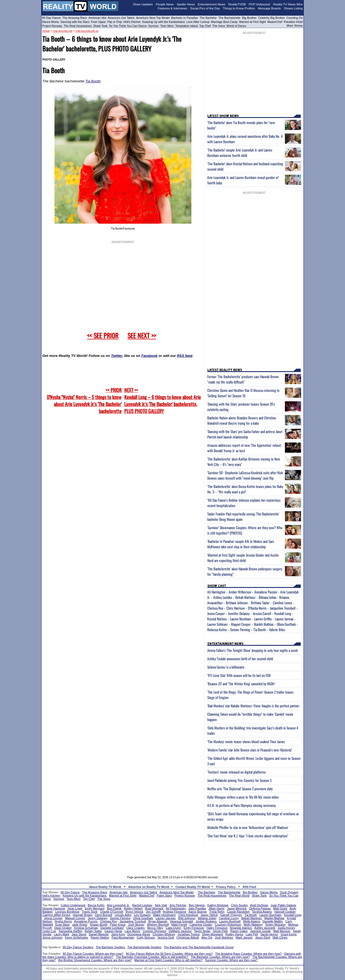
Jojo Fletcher (178, 905)
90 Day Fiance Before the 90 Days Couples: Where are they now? (169, 954)
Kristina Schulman (86, 928)
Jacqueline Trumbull (283, 608)
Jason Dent (263, 937)
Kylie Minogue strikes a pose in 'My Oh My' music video (243, 797)
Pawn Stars (164, 895)
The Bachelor (208, 18)
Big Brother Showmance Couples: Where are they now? (95, 960)
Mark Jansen (244, 937)
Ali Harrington (216, 592)
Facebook (149, 356)
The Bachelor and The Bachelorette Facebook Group (199, 947)
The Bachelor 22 (87, 31)
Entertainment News (212, 4)
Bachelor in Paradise (184, 18)
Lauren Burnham (240, 619)
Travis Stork (90, 912)
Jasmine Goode (261, 931)
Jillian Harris (216, 908)
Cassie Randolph (238, 912)
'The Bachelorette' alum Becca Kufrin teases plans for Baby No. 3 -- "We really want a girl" (245, 489)
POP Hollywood (259, 4)
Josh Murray (136, 925)
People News (165, 4)
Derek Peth (220, 931)
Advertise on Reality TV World (149, 887)
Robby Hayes (234, 934)
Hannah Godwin (285, 912)
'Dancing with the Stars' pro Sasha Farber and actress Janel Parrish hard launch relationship (245, 434)
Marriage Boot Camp (224, 22)
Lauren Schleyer (218, 624)
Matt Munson (282, 931)
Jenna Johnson (52, 937)
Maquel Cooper (241, 624)
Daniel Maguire (99, 934)
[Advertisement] (172, 856)
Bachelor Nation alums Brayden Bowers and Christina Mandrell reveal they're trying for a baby (241, 420)
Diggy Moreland (213, 934)
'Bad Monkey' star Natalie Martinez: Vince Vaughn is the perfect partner (253, 706)
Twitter (117, 356)
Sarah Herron (269, 934)
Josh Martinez (224, 937)
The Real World (239, 895)
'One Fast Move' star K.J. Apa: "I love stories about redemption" (248, 836)
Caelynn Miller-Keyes (56, 915)
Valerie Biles (277, 630)
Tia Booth (93, 81)
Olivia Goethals (286, 624)
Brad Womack (154, 908)
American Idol (97, 18)
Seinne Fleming (240, 630)
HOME (46, 31)
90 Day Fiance (51, 18)
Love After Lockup (198, 22)
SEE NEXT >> (142, 335)
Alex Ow (207, 937)
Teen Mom (167, 26)
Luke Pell (252, 934)
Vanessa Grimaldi (181, 921)
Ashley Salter (93, 931)
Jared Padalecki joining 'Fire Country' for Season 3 (239, 780)
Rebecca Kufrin (217, 630)
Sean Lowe (75, 908)
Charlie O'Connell (112, 912)
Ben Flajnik (114, 908)
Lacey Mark (62, 934)
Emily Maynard (95, 908)
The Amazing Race (75, 18)
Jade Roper (80, 925)
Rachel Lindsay (142, 905)
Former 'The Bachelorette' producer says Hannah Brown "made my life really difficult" (243, 379)
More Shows (295, 26)
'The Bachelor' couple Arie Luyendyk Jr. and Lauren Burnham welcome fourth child (240, 153)
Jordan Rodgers (206, 921)
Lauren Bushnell (230, 921)
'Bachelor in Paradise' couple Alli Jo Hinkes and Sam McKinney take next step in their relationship (241, 544)
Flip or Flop (115, 22)
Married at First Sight (252, 22)
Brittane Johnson (237, 603)
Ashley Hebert (133, 908)
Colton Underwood (73, 905)
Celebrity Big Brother (272, 18)
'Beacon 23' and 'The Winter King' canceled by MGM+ (241, 684)
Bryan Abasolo (158, 921)
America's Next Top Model (153, 18)
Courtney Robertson (228, 925)
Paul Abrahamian (123, 937)
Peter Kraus (118, 925)
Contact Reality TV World (193, 887)
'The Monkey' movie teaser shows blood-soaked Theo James (246, 742)
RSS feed (184, 356)
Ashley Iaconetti (265, 928)
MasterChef (275, 22)
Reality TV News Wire (288, 4)
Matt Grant (280, 908)
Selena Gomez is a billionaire (226, 667)
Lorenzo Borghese (67, 912)
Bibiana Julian (268, 597)
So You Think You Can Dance (128, 26)
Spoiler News (186, 4)
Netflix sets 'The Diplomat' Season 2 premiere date (240, 789)
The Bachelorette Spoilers (145, 947)
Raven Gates (239, 931)
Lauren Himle (113, 931)
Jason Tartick (209, 915)
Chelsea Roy (215, 608)
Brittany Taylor (260, 603)
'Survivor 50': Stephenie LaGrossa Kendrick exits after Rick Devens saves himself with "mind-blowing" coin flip (245, 475)
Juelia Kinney (286, 928)
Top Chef (205, 26)
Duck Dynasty (289, 892)
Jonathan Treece (189, 934)
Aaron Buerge (198, 912)
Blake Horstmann (164, 915)
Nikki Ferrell (179, 925)
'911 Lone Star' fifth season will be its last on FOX (239, 675)
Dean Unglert (63, 928)
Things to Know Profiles (239, 8)
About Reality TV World (105, 887)
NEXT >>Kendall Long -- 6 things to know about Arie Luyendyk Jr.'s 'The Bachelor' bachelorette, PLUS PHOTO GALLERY (163, 401)
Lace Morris (132, 931)
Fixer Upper (98, 22)
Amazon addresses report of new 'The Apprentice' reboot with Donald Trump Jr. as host (244, 448)
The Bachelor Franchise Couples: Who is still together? (152, 957)
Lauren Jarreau (284, 619)
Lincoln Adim (123, 915)
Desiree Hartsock (54, 908)
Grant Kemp (289, 934)
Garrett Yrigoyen (231, 915)
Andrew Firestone (175, 912)
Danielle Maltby (273, 921)
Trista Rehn (217, 912)
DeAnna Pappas (260, 908)
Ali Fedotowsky (176, 908)
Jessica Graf (166, 937)
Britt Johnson (187, 918)
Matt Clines (280, 937)
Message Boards (269, 8)
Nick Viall (161, 905)
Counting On (295, 18)
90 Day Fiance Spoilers (78, 947)
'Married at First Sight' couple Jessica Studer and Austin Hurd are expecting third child (243, 558)
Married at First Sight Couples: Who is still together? (168, 960)
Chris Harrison (236, 608)
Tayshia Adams (262, 912)
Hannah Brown (83, 915)
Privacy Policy (226, 887)
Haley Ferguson (217, 928)
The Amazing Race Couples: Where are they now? (248, 954)
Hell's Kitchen (132, 22)
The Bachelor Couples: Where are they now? (220, 957)
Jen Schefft (153, 912)
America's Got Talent (121, 18)
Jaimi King (118, 934)
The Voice (219, 26)
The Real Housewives (78, 26)
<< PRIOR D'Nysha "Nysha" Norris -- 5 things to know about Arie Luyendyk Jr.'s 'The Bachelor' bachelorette (84, 401)
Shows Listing (293, 8)
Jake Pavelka (197, 908)
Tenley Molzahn (275, 925)
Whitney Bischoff (158, 925)
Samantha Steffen (71, 931)
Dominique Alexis (139, 934)
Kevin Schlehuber (77, 937)
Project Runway (52, 26)
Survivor (153, 26)
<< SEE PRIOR (103, 335)
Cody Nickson (146, 937)
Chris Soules (239, 905)
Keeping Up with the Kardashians (164, 22)
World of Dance (236, 26)
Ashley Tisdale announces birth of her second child (240, 659)
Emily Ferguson (194, 928)
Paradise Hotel (293, 22)
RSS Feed (250, 887)
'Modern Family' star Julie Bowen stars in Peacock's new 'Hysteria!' (250, 750)
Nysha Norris (63, 921)
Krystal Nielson (217, 619)
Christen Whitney (164, 934)
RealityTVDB (237, 4)
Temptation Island (187, 26)
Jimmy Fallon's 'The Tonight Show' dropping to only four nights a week (253, 650)
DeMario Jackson (180, 931)
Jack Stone (79, 934)
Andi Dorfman (259, 905)
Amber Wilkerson (240, 592)
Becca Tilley (155, 928)
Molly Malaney (253, 925)
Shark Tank (100, 26)
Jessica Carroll (262, 613)
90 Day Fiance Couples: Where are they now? (93, 954)
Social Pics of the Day (205, 8)
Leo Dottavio (142, 915)
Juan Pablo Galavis (283, 905)
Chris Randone (188, 915)
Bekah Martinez (245, 597)
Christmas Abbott (188, 937)
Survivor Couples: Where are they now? (231, 960)
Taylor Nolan (202, 931)
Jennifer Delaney (239, 613)
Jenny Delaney (98, 918)
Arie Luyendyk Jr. (118, 905)
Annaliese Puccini (266, 592)
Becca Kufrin (96, 905)
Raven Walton (100, 937)
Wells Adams (252, 921)
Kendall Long (283, 613)
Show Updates (143, 4)
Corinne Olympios (154, 931)
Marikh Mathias (264, 624)
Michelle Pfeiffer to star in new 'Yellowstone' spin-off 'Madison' (248, 827)
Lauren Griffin (263, 619)
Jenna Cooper (216, 613)
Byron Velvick (134, 912)
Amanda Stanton (241, 928)
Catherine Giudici (201, 925)
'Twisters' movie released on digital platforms (237, 772)
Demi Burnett (103, 915)
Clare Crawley (135, 928)
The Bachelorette (229, 18)
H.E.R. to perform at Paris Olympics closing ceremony (241, 805)
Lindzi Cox (49, 931)
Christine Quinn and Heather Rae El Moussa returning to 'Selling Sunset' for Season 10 (243, 393)
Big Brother (249, 18)
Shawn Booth (99, 925)
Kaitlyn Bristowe (218, 905)
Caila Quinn (173, 928)
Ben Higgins (197, 905)
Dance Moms (51, 22)
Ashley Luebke (223, 597)
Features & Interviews (172, 8)
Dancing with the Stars (75, 22)
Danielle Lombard (112, 928)
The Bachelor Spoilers (110, 947)
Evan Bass (63, 925)
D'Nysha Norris (257, 608)
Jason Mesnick (237, 908)
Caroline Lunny (282, 603)
